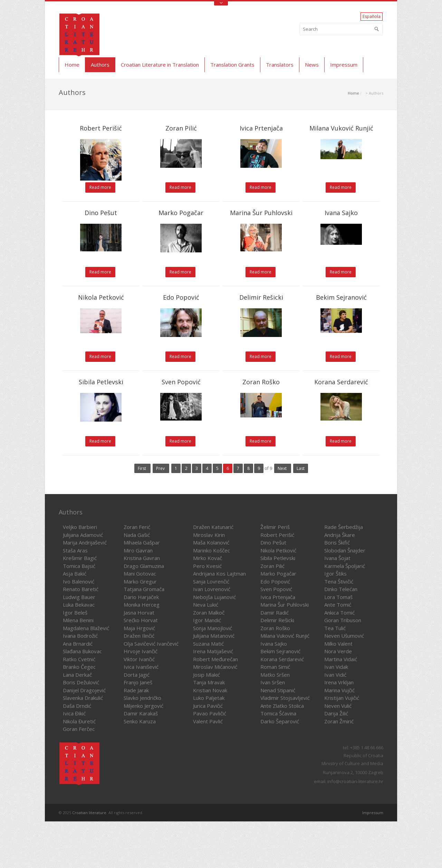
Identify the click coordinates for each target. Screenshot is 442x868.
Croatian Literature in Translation (160, 65)
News (312, 65)
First (142, 468)
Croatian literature (89, 813)
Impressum (344, 65)
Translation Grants (232, 65)
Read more (100, 187)
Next (283, 468)
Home (72, 65)
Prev (161, 468)
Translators (280, 65)
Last (301, 468)
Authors (100, 65)
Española (372, 16)
